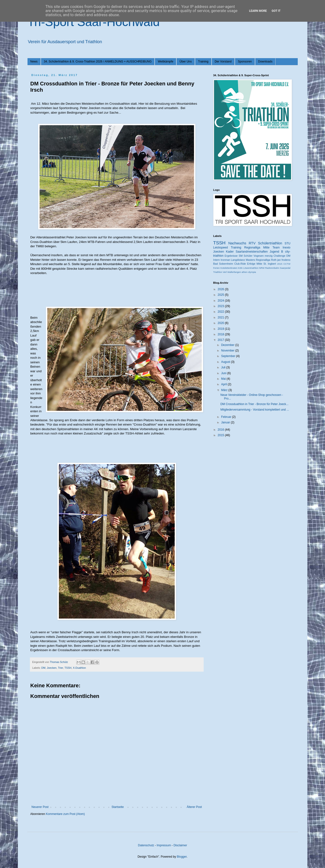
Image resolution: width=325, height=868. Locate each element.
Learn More (258, 11)
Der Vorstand (223, 62)
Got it (276, 11)
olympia (252, 272)
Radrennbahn (272, 268)
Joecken (52, 668)
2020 (221, 323)
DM (43, 668)
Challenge (280, 256)
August (226, 362)
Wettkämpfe (166, 62)
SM (241, 256)
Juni (224, 373)
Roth (274, 260)
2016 (221, 430)
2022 (221, 312)
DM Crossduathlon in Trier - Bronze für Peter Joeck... (254, 404)
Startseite (118, 807)
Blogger (182, 857)
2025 (221, 295)
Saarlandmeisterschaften (252, 252)
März (225, 390)
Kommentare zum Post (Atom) (65, 814)
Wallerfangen (234, 272)
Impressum (164, 845)
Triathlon (218, 272)
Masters (250, 260)
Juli (224, 367)
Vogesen (259, 256)
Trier (60, 668)
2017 (221, 340)
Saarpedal (285, 268)
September (228, 356)
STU (288, 243)
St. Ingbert (270, 264)
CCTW (287, 264)
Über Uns (186, 62)
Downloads (265, 62)
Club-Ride (240, 264)
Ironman (225, 260)
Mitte (259, 264)
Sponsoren (245, 62)
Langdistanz (238, 260)
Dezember (228, 345)
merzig (269, 256)
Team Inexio (282, 248)
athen (244, 272)
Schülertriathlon (270, 243)
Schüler (248, 256)
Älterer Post (194, 807)
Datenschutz (146, 845)
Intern (217, 260)
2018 (221, 334)
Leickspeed (221, 248)
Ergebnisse (231, 256)
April (224, 384)
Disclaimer (180, 845)
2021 (221, 317)
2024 (221, 301)
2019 (221, 329)
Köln (240, 268)
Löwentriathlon (251, 268)
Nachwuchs (237, 243)
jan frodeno (284, 260)
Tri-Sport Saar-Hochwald (94, 22)
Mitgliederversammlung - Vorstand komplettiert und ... (255, 410)
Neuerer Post (40, 807)
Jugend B (277, 252)
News (34, 62)
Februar (226, 417)
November (228, 351)
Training (203, 62)
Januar (226, 422)
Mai (224, 379)
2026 (221, 289)
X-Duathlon (79, 668)
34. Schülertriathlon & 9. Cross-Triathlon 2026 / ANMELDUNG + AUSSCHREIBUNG (98, 62)
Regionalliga (263, 260)
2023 (221, 306)
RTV (252, 243)
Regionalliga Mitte (257, 248)
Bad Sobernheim (223, 264)
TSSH (68, 668)
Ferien (217, 268)
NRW (262, 268)
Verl (225, 272)
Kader (230, 252)
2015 (280, 264)
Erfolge (251, 264)
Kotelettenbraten (229, 268)
